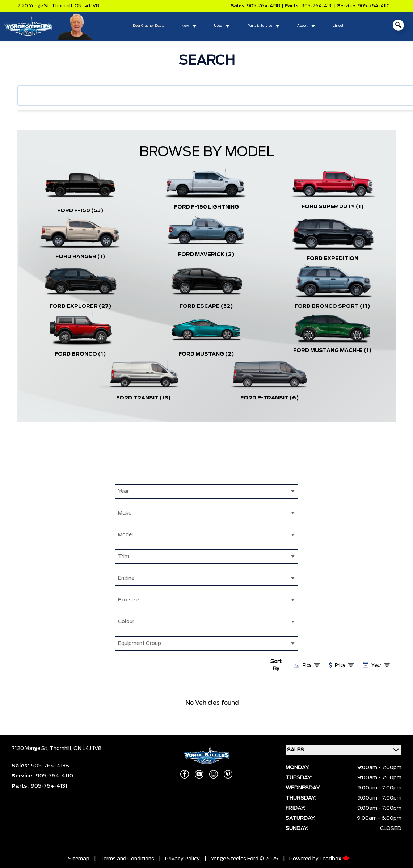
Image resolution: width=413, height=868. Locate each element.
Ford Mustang (206, 354)
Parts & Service (260, 26)
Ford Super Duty (333, 207)
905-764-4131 (317, 6)
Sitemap (79, 859)
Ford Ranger (80, 257)
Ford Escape (206, 306)
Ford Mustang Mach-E (332, 351)
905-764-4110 (374, 6)
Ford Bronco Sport (332, 306)
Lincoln (339, 26)
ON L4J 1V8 (87, 6)
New (185, 26)
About (302, 26)
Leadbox (335, 859)
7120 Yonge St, (34, 6)
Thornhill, (63, 6)
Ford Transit (144, 398)
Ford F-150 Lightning (206, 207)
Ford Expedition (332, 259)
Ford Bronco (80, 354)
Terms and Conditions (127, 859)
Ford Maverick (206, 255)
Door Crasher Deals (148, 26)
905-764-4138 (264, 6)
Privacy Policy (182, 859)
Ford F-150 (80, 211)
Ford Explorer (81, 306)
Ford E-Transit (270, 398)
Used (218, 26)
